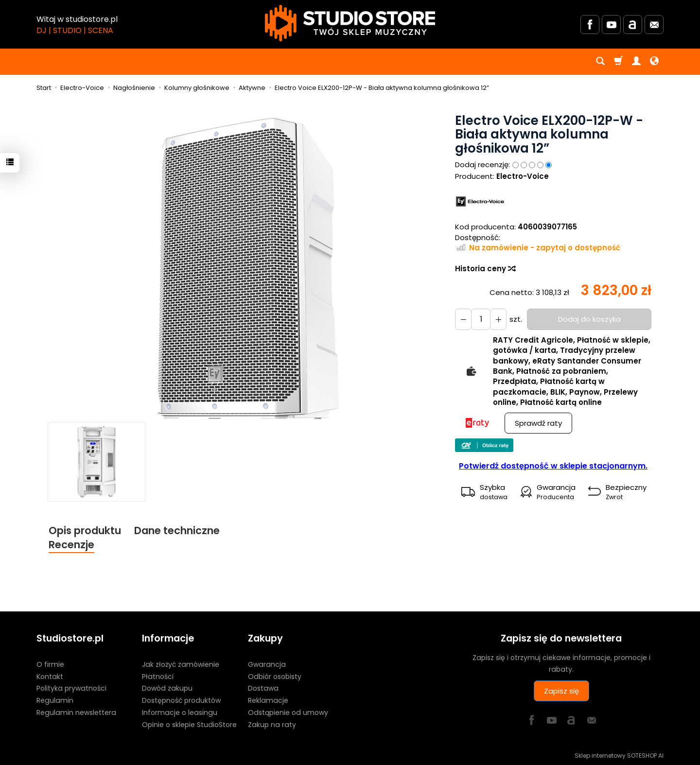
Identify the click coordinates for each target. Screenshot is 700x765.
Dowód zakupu (167, 688)
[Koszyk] (618, 62)
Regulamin (55, 700)
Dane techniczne (177, 530)
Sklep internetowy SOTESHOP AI (619, 755)
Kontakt (50, 676)
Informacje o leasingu (180, 713)
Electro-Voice (523, 176)
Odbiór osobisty (275, 676)
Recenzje (71, 545)
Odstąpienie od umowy (288, 713)
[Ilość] (481, 319)
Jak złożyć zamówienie (181, 664)
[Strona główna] (350, 23)
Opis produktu (85, 530)
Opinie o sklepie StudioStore (189, 725)
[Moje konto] (636, 62)
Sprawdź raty (538, 423)
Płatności (158, 676)
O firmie (50, 664)
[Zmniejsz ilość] (498, 319)
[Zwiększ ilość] (463, 319)
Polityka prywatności (71, 688)
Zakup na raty (272, 725)
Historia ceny (485, 269)
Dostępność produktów (181, 700)
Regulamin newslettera (76, 713)
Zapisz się (561, 691)
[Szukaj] (600, 62)
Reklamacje (268, 700)
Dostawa (263, 688)
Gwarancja (267, 664)
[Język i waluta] (654, 62)
